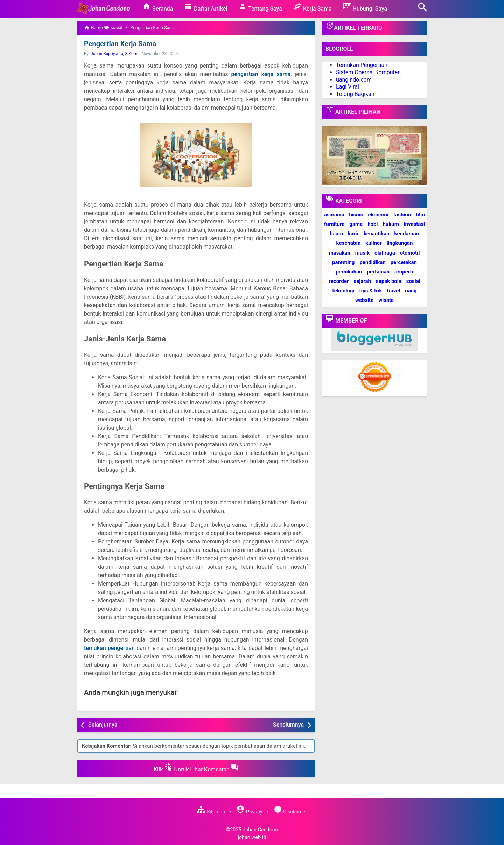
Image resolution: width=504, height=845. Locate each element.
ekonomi (378, 215)
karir (353, 234)
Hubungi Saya (365, 7)
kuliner (373, 243)
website (364, 300)
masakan (340, 253)
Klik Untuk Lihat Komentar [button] (196, 768)
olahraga (385, 253)
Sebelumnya (288, 725)
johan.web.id (252, 837)
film (420, 215)
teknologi (343, 291)
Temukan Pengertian (362, 65)
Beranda (158, 7)
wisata (386, 300)
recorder (339, 281)
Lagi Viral (348, 87)
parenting (343, 262)
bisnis (356, 215)
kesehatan (349, 243)
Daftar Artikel (206, 7)
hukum (391, 224)
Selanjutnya (103, 725)
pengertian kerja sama (261, 74)
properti (404, 272)
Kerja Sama (313, 7)
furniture (334, 224)
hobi (373, 224)
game (356, 224)
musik (362, 253)
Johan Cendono (260, 830)
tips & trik (370, 291)
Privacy (249, 812)
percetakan (404, 262)
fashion (402, 215)
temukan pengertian (109, 648)
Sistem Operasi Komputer (368, 72)
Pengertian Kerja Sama (120, 44)
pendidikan (372, 262)
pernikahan (349, 272)
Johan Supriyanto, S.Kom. (115, 54)
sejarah (362, 281)
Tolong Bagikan (355, 94)
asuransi (334, 215)
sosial (413, 281)
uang (411, 291)
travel (393, 291)
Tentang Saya (260, 7)
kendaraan (407, 234)
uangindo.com (354, 80)
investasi (414, 224)
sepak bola (389, 281)
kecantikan (377, 234)
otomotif (410, 253)
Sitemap (211, 812)
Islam (337, 234)
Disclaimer (290, 812)
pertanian (378, 272)
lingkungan (400, 243)
